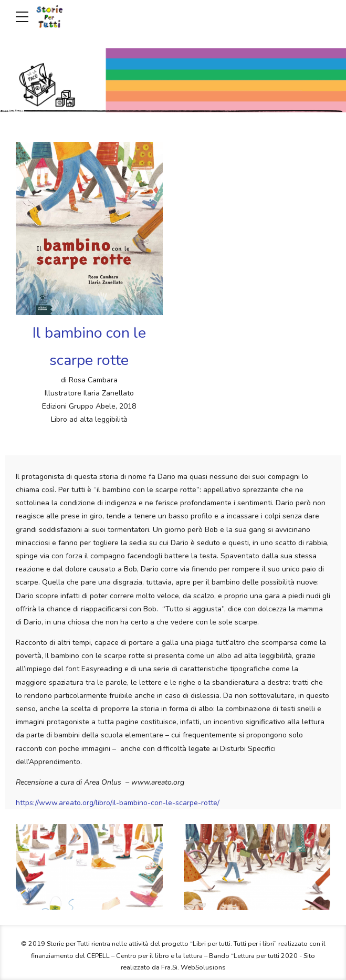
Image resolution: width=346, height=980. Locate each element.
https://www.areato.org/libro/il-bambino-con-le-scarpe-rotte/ (118, 803)
